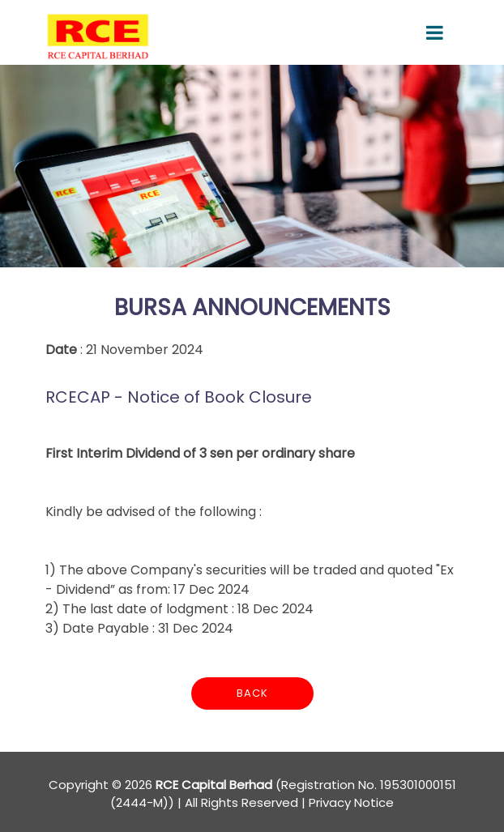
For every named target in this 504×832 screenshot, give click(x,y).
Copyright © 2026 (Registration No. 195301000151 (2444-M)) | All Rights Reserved (252, 794)
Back (252, 693)
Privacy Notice (351, 802)
